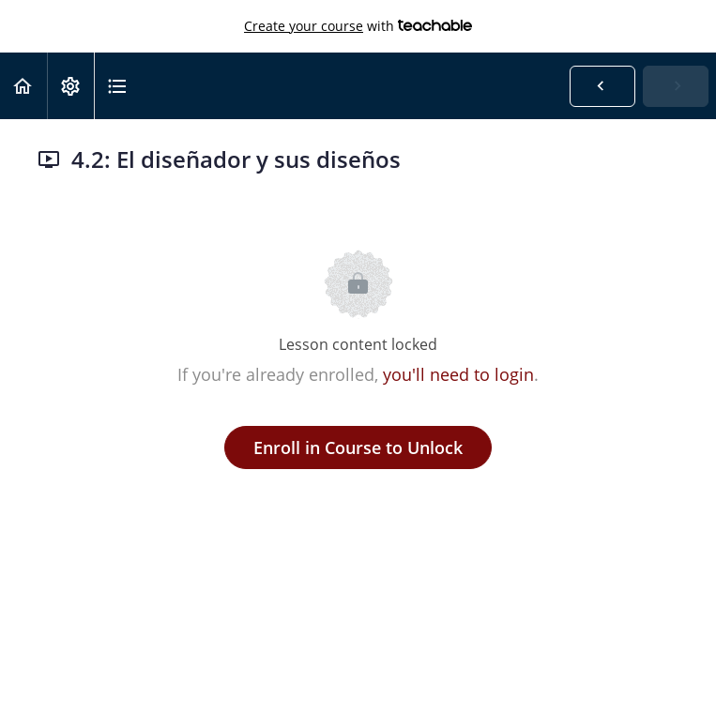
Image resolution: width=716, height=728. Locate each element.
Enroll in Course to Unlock (358, 447)
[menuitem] (70, 86)
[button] (23, 86)
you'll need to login (458, 374)
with (358, 26)
